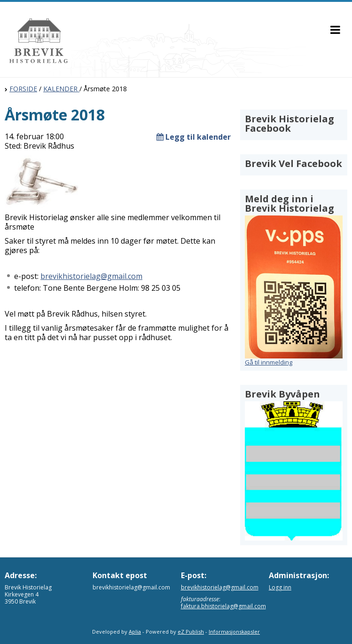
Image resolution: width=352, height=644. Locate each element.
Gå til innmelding (269, 362)
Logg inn (280, 587)
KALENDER (61, 89)
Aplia (135, 632)
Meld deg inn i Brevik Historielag (289, 203)
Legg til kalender (194, 137)
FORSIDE (23, 89)
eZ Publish (191, 632)
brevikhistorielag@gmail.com (91, 276)
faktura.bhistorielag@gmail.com (223, 606)
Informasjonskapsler (234, 632)
